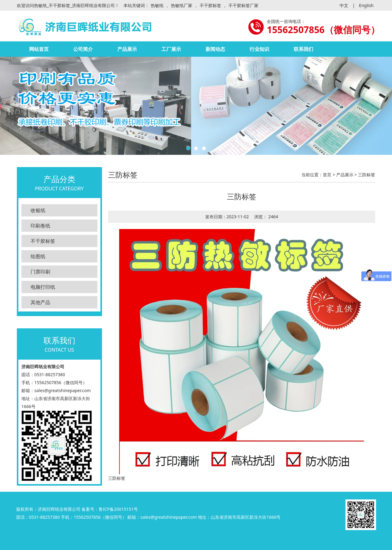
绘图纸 (38, 256)
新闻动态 (215, 49)
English (366, 5)
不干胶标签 (210, 5)
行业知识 (259, 49)
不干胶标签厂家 (243, 5)
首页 (327, 175)
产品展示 (127, 49)
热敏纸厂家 (182, 5)
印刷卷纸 (40, 226)
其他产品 (40, 302)
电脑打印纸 (43, 287)
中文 (344, 5)
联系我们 (303, 49)
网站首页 (39, 49)
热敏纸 (157, 5)
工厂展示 (171, 49)
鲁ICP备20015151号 (118, 509)
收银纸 (38, 210)
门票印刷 (40, 272)
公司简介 (83, 49)
